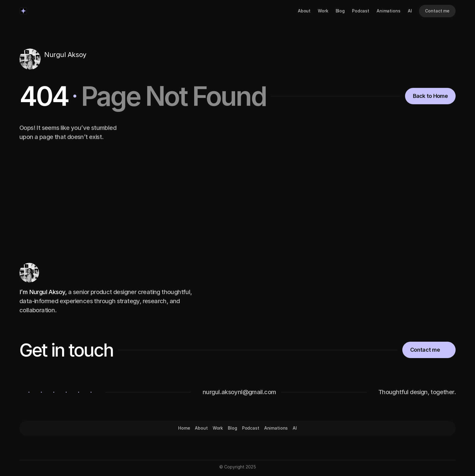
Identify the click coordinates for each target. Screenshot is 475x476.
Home (184, 428)
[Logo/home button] (23, 11)
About (304, 11)
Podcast (361, 11)
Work (323, 11)
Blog (340, 11)
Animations (389, 11)
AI (410, 11)
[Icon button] (48, 65)
